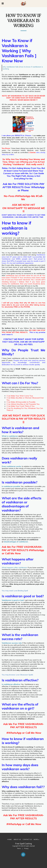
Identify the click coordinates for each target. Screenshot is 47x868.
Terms (19, 848)
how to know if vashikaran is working (23, 68)
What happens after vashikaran (14, 568)
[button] (3, 3)
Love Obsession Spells (24, 675)
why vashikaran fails (11, 67)
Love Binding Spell (21, 591)
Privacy (26, 848)
